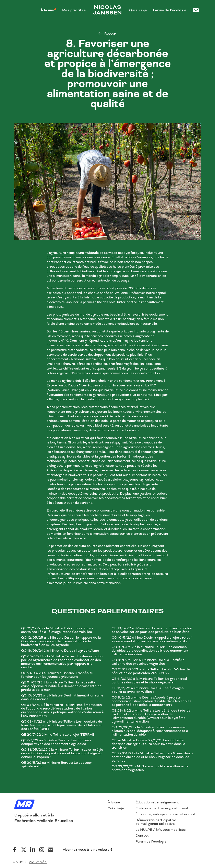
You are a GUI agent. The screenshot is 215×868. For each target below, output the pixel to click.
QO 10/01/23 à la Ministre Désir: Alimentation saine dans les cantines (62, 697)
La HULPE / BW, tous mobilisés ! (161, 830)
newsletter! (103, 849)
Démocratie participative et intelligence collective (156, 822)
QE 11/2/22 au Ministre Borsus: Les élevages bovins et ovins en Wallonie (148, 690)
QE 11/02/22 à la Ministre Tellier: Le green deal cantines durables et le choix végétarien (149, 681)
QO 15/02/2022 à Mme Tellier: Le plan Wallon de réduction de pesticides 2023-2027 (151, 671)
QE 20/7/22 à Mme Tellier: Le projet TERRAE (58, 735)
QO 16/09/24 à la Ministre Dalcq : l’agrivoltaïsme (60, 651)
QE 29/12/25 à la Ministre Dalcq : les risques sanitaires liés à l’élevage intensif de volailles (57, 630)
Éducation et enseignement (157, 802)
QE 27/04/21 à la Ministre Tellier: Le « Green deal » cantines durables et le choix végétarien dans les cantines (152, 757)
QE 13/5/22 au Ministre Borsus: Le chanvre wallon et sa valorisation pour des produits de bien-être (152, 630)
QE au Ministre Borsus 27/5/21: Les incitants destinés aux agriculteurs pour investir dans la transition (148, 744)
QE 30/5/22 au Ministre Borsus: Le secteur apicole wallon (56, 765)
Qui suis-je (116, 808)
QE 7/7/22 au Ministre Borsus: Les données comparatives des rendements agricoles (56, 742)
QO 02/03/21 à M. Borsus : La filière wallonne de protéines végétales (150, 768)
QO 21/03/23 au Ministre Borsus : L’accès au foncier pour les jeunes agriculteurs (57, 675)
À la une (114, 802)
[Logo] (24, 805)
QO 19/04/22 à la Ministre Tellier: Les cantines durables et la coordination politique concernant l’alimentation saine (150, 651)
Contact (142, 836)
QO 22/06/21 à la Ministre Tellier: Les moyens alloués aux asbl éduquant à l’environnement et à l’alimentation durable (150, 731)
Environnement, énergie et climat (162, 808)
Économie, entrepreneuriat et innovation (168, 814)
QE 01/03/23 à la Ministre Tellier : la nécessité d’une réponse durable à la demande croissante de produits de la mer (61, 686)
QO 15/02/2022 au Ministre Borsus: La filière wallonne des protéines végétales (148, 662)
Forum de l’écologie (151, 841)
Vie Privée (38, 862)
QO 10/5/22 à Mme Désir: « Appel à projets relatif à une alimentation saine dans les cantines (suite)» (152, 639)
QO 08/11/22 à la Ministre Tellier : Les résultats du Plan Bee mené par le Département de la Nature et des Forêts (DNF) (62, 725)
